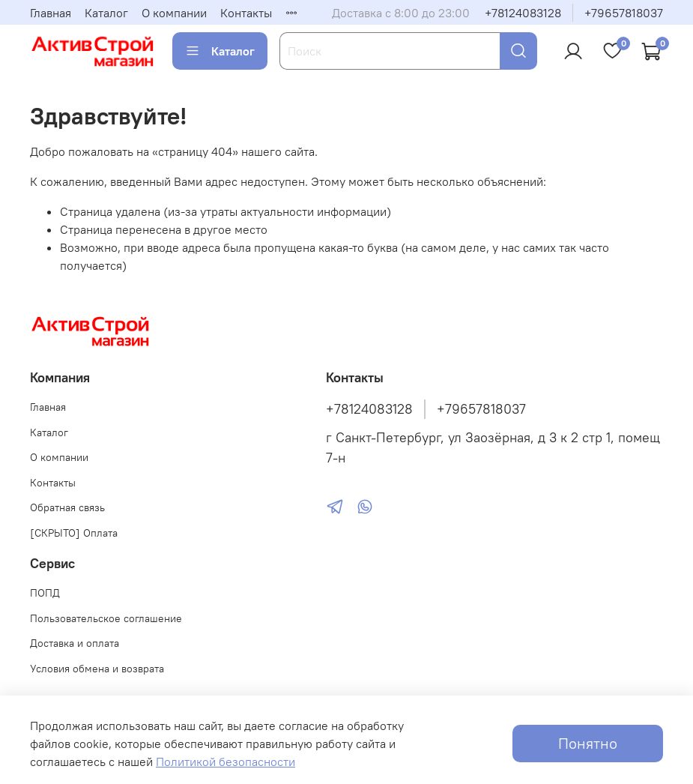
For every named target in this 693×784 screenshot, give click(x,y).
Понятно (588, 743)
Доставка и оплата (75, 643)
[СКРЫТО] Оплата (74, 533)
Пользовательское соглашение (106, 618)
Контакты (246, 13)
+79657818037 (624, 13)
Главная (51, 13)
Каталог (106, 13)
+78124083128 (523, 13)
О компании (174, 13)
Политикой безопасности (226, 762)
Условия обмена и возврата (97, 669)
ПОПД (45, 593)
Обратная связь (67, 507)
